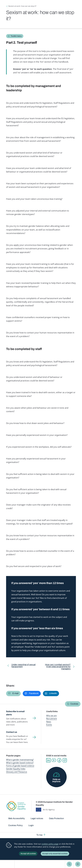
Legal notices (37, 818)
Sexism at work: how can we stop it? (22, 6)
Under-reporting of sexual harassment (23, 666)
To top (39, 835)
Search (69, 864)
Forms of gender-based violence (20, 766)
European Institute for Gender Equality (8, 864)
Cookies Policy (15, 825)
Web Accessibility (17, 818)
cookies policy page (50, 844)
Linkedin (48, 760)
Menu (78, 864)
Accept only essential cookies (55, 854)
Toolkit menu (16, 36)
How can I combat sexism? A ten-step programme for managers (57, 667)
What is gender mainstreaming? (20, 760)
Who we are (51, 716)
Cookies (74, 704)
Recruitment (52, 719)
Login (31, 825)
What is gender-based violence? (20, 763)
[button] (13, 694)
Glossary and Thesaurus (17, 772)
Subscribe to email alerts (15, 713)
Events (49, 725)
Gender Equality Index (16, 769)
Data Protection (56, 818)
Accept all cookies (28, 854)
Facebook (59, 760)
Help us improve (56, 780)
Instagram (65, 760)
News (49, 722)
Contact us (12, 732)
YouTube (54, 760)
